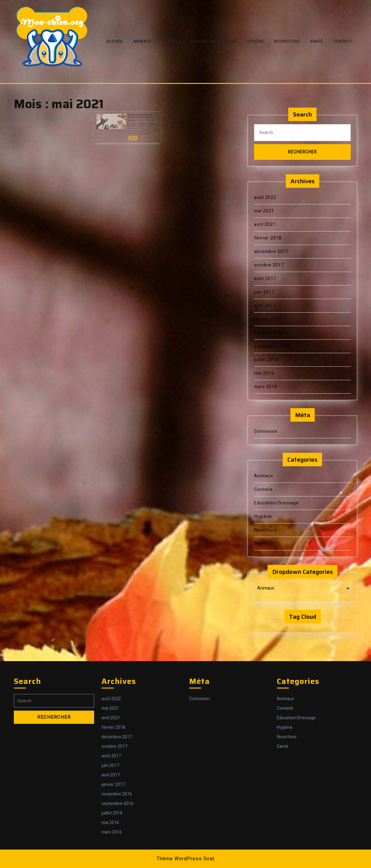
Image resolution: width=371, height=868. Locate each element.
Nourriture (287, 41)
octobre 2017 (269, 265)
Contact (343, 41)
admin (137, 120)
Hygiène (255, 41)
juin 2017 (264, 292)
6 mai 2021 (131, 120)
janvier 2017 (268, 319)
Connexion (266, 431)
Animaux (142, 41)
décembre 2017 (271, 252)
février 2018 (268, 238)
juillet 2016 (266, 360)
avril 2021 (265, 225)
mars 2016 (266, 387)
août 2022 (265, 197)
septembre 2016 (272, 346)
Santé (317, 41)
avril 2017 (265, 306)
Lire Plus (131, 132)
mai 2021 (264, 211)
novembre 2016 (271, 333)
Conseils (172, 41)
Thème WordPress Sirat (185, 859)
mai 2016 (264, 373)
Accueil (115, 41)
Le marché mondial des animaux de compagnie (135, 117)
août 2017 (265, 279)
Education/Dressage (214, 41)
